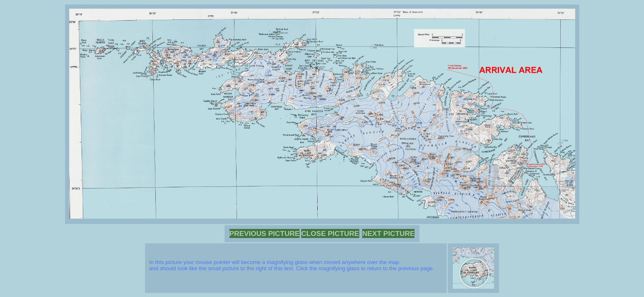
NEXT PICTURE (388, 233)
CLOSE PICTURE (330, 233)
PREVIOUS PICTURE (265, 233)
